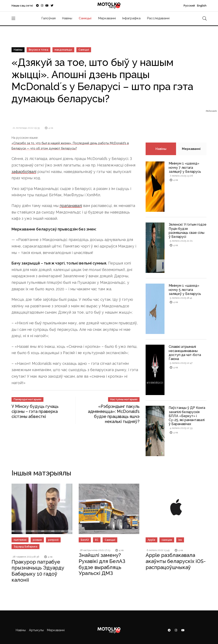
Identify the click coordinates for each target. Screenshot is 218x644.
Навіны (67, 18)
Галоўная (49, 18)
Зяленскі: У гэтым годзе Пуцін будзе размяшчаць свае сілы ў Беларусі (188, 231)
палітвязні (20, 540)
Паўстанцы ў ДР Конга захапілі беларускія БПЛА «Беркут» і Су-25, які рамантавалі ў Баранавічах (187, 416)
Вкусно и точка (39, 50)
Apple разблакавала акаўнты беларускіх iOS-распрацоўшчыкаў (176, 561)
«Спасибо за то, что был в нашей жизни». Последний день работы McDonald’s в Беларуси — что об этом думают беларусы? (70, 146)
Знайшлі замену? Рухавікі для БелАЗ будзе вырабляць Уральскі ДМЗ (102, 564)
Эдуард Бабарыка (25, 547)
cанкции (167, 540)
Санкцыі (85, 18)
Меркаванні (107, 18)
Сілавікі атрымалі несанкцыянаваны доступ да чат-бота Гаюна (185, 353)
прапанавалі (71, 206)
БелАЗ (85, 540)
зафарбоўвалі (24, 172)
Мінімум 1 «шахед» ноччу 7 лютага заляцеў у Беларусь (185, 167)
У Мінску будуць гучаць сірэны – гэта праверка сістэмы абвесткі (35, 411)
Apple (151, 540)
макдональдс (63, 50)
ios (180, 540)
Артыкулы (36, 630)
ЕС (97, 540)
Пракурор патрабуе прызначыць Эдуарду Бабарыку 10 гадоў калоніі (38, 571)
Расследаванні (158, 18)
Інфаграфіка (131, 18)
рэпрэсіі (53, 540)
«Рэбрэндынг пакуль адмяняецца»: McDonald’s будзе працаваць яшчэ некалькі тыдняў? (114, 414)
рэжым (37, 540)
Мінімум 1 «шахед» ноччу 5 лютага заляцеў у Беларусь (185, 290)
